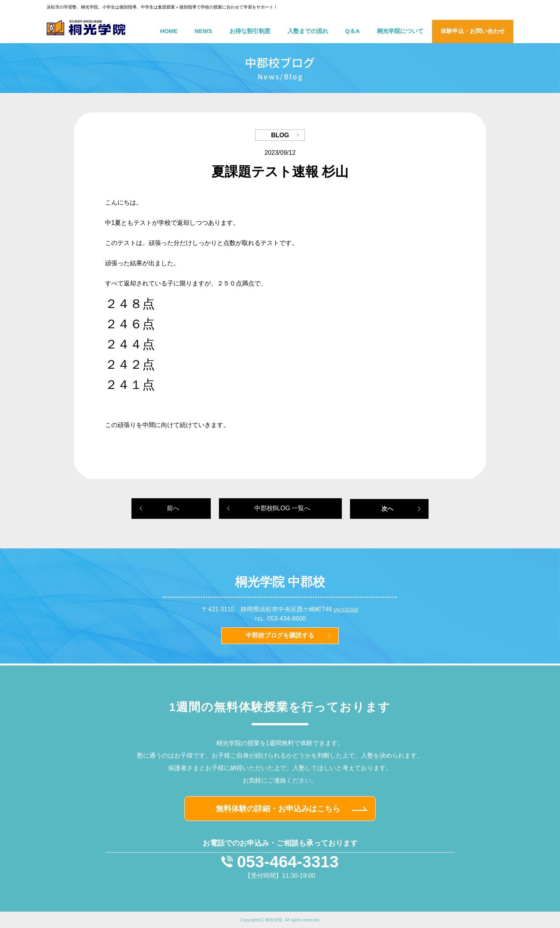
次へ (387, 509)
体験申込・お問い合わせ (473, 31)
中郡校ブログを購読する (280, 635)
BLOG (280, 135)
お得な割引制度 (250, 31)
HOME (169, 31)
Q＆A (353, 31)
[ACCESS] (346, 610)
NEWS (204, 31)
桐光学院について (400, 31)
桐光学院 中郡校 (280, 582)
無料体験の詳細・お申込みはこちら (278, 809)
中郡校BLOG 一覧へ (283, 508)
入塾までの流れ (308, 31)
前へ (173, 508)
